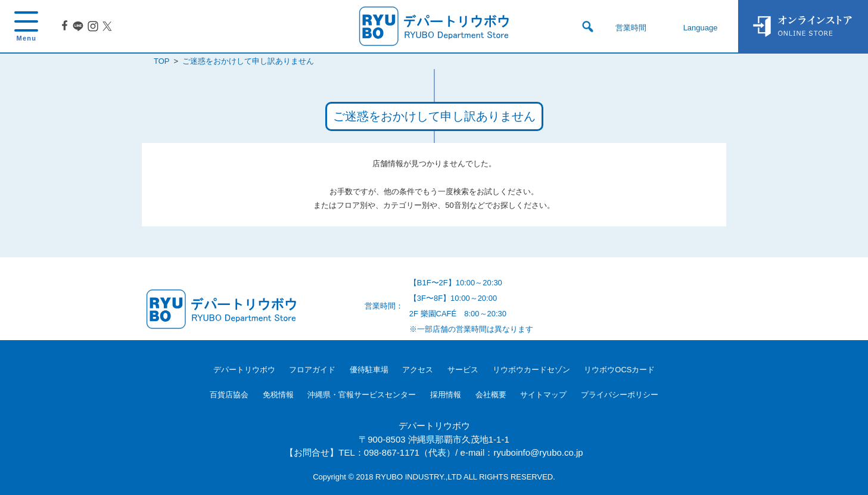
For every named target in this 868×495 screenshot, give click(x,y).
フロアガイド (312, 370)
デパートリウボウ (244, 370)
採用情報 (446, 395)
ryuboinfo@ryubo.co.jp (538, 452)
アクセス (418, 370)
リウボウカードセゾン (531, 370)
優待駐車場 (369, 370)
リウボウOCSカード (619, 370)
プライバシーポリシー (620, 395)
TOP (161, 61)
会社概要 (491, 395)
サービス (463, 370)
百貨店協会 (229, 395)
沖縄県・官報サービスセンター (362, 395)
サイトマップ (543, 395)
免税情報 (278, 395)
